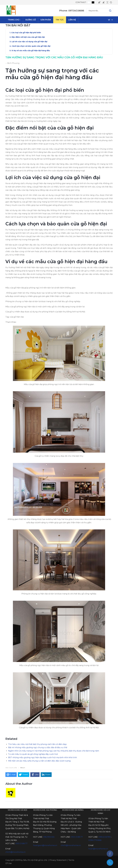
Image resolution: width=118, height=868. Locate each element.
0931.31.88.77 (21, 844)
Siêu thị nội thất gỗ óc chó (35, 860)
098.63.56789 (105, 837)
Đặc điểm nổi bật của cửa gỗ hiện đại (28, 37)
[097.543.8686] (110, 862)
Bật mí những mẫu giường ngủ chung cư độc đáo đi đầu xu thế (38, 747)
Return (23, 768)
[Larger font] (99, 2)
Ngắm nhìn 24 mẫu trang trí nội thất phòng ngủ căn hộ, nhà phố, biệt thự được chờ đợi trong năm (54, 751)
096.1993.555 (49, 837)
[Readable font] (107, 2)
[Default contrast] (89, 2)
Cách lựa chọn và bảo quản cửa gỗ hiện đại (31, 46)
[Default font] (111, 2)
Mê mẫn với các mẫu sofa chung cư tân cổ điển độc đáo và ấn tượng (39, 761)
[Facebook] (110, 854)
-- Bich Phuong (12, 63)
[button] (108, 11)
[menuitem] (14, 20)
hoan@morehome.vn (98, 849)
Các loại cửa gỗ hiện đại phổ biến (26, 33)
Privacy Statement (58, 860)
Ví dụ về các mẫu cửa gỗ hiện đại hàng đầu (31, 50)
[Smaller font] (104, 2)
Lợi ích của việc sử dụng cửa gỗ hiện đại (29, 42)
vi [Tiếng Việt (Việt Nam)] (109, 20)
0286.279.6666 (95, 840)
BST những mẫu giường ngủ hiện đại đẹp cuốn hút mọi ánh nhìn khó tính (43, 757)
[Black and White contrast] (93, 2)
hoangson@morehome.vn (45, 845)
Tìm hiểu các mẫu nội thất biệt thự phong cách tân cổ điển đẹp (37, 744)
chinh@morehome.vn (15, 852)
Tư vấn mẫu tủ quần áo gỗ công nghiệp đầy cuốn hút (33, 754)
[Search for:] (100, 11)
